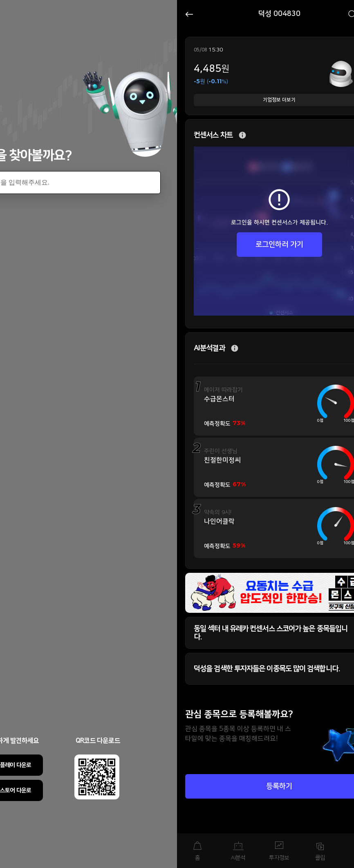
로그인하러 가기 (279, 245)
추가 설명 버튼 (242, 135)
